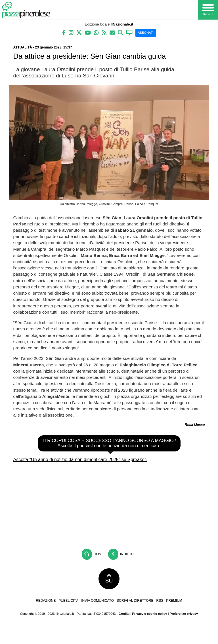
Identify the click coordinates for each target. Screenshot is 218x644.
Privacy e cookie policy (149, 614)
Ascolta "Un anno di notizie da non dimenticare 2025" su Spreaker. (80, 460)
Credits (124, 614)
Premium (174, 601)
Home (93, 554)
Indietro (122, 554)
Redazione (46, 601)
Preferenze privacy (184, 614)
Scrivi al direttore (135, 601)
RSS (160, 601)
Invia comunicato (98, 601)
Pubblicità (68, 601)
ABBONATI (146, 33)
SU (109, 579)
